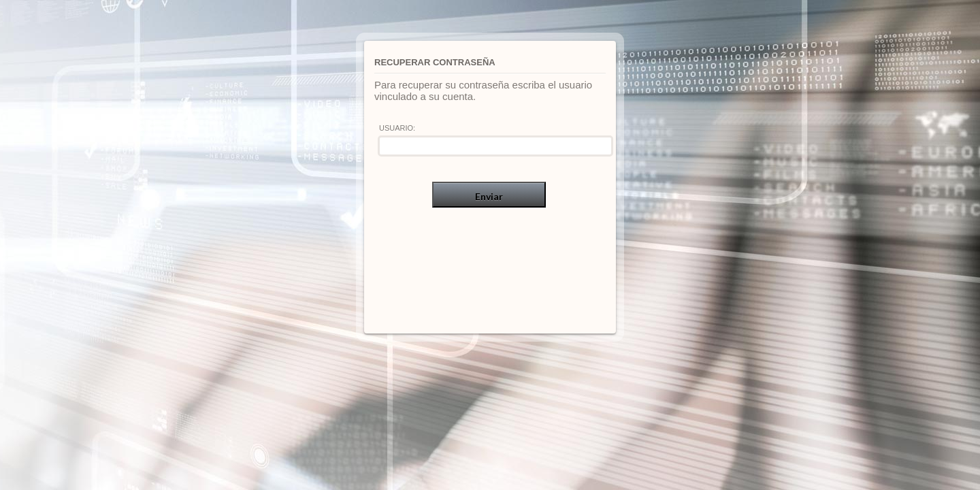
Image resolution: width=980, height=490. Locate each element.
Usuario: (397, 128)
